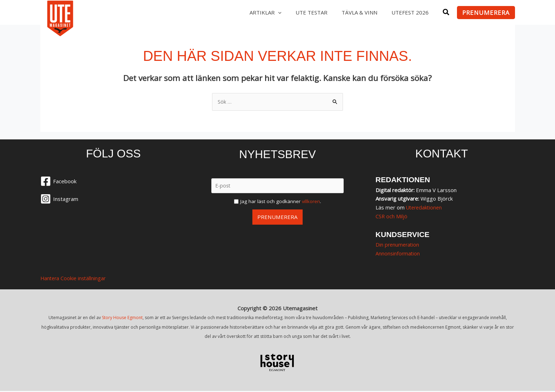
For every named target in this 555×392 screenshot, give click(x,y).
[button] (446, 13)
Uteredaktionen (425, 208)
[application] (272, 12)
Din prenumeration (398, 245)
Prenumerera (277, 217)
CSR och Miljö (392, 217)
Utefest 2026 (409, 12)
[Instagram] (114, 200)
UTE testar (305, 12)
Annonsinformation (398, 254)
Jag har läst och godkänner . (281, 202)
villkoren (311, 202)
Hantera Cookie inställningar (74, 279)
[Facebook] (114, 182)
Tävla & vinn (355, 12)
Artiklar (258, 12)
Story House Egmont (122, 318)
